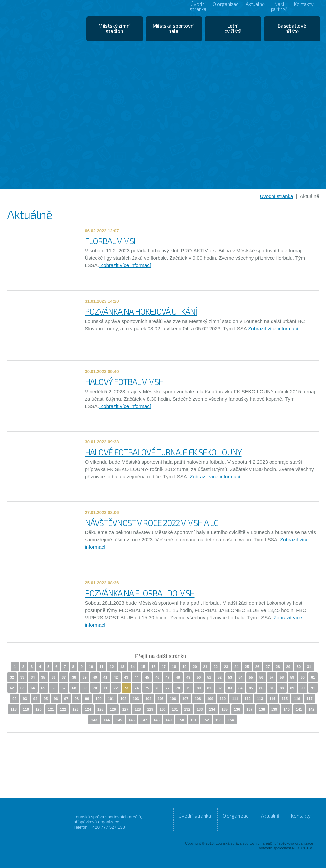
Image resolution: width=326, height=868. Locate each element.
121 (51, 709)
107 (185, 699)
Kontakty (304, 4)
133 (200, 709)
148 (156, 720)
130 (163, 709)
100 (98, 699)
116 (297, 699)
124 (88, 709)
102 (123, 699)
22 (216, 667)
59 (292, 677)
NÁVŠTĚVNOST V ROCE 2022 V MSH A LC (152, 523)
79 (188, 688)
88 (282, 688)
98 (77, 699)
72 (116, 688)
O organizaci (226, 4)
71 (105, 688)
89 (292, 688)
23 (226, 667)
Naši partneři (279, 6)
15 (143, 667)
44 (137, 677)
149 (169, 720)
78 (178, 688)
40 (95, 677)
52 (220, 677)
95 (46, 699)
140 (286, 709)
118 (14, 709)
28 (278, 667)
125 (100, 709)
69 (85, 688)
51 (209, 677)
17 (164, 667)
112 (248, 699)
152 (206, 720)
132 (187, 709)
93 (25, 699)
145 (119, 720)
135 (225, 709)
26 (257, 667)
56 (261, 677)
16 (153, 667)
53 (230, 677)
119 (26, 709)
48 (178, 677)
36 (54, 677)
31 (309, 667)
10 (91, 667)
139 (274, 709)
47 (168, 677)
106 (173, 699)
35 (43, 677)
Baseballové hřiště (292, 28)
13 (122, 667)
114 (272, 699)
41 (105, 677)
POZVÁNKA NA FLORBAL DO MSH (140, 593)
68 (74, 688)
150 (181, 720)
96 (56, 699)
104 (148, 699)
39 (85, 677)
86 (261, 688)
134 (212, 709)
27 (268, 667)
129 (150, 709)
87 (272, 688)
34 (33, 677)
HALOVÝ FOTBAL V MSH (124, 382)
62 (12, 688)
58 (282, 677)
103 (136, 699)
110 (223, 699)
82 (220, 688)
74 (137, 688)
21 (205, 667)
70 (95, 688)
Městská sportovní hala (174, 28)
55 (251, 677)
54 (240, 677)
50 (199, 677)
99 (87, 699)
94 (35, 699)
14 (133, 667)
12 (112, 667)
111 (235, 699)
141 (299, 709)
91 (313, 688)
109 (210, 699)
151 (193, 720)
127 (125, 709)
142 (311, 709)
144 (107, 720)
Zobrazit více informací (125, 265)
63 (22, 688)
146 (131, 720)
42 (116, 677)
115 (285, 699)
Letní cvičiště (233, 28)
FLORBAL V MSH (112, 241)
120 (38, 709)
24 (236, 667)
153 (218, 720)
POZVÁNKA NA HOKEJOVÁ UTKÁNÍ (141, 311)
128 (138, 709)
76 (157, 688)
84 (240, 688)
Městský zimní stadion (114, 28)
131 (175, 709)
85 (251, 688)
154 (231, 720)
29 (288, 667)
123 (75, 709)
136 (237, 709)
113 (260, 699)
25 (247, 667)
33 (22, 677)
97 (66, 699)
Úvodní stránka (198, 6)
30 (299, 667)
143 (94, 720)
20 (195, 667)
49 (188, 677)
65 (43, 688)
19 (184, 667)
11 (101, 667)
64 (33, 688)
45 (147, 677)
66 (54, 688)
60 (303, 677)
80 (199, 688)
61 (313, 677)
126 (113, 709)
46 (157, 677)
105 (161, 699)
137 (249, 709)
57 (272, 677)
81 (209, 688)
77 (168, 688)
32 (12, 677)
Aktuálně (255, 4)
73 (126, 688)
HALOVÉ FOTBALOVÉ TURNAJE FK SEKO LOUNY (163, 452)
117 (309, 699)
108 (198, 699)
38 (74, 677)
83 (230, 688)
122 (63, 709)
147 (144, 720)
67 (64, 688)
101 (111, 699)
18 (174, 667)
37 (64, 677)
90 (303, 688)
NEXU (297, 848)
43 (126, 677)
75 (147, 688)
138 (262, 709)
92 (14, 699)
